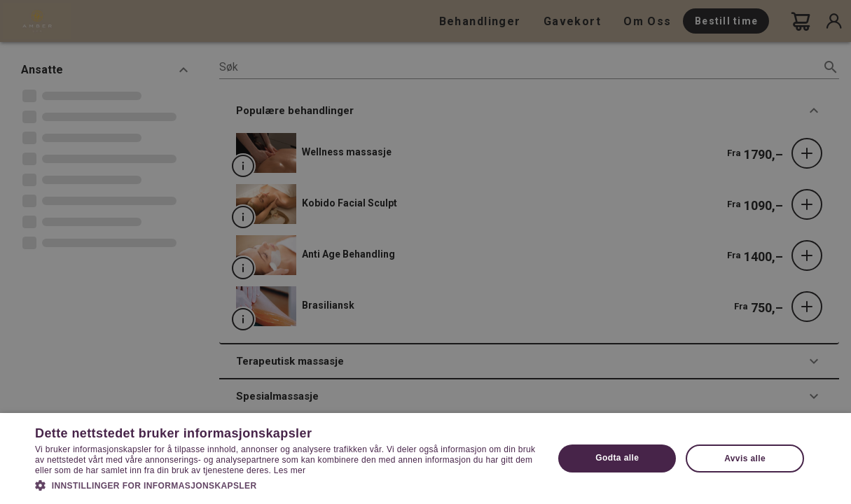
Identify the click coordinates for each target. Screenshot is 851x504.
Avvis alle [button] (745, 458)
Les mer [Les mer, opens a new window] (290, 470)
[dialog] (425, 252)
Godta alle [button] (617, 458)
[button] (286, 484)
